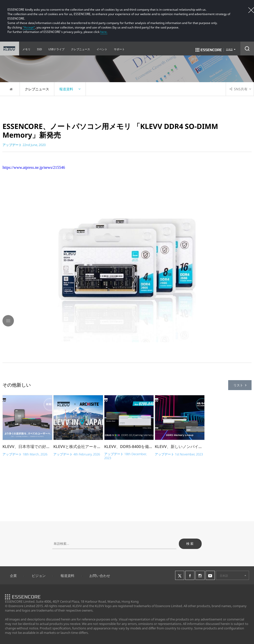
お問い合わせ (100, 576)
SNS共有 (239, 89)
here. (104, 32)
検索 (190, 544)
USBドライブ (56, 49)
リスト (240, 385)
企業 (13, 576)
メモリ (26, 49)
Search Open (247, 49)
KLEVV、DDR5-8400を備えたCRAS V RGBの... (129, 446)
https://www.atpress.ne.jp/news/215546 (34, 167)
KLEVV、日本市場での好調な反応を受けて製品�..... (27, 446)
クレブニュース (80, 49)
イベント (102, 49)
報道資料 (67, 576)
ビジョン (39, 576)
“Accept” (29, 27)
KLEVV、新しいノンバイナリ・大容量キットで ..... (180, 446)
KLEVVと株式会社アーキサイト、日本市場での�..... (78, 446)
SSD (39, 49)
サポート (119, 49)
